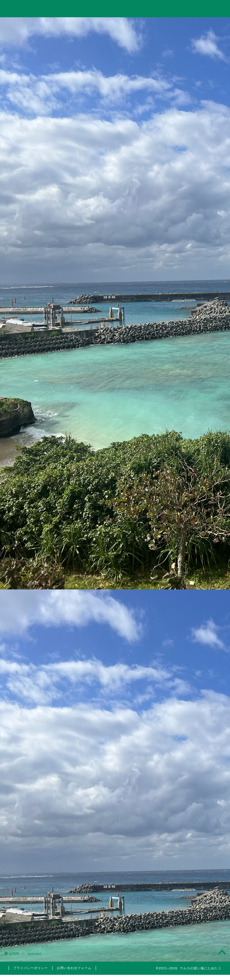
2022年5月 (195, 848)
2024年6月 (195, 760)
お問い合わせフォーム (74, 968)
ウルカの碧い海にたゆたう (115, 8)
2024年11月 (195, 746)
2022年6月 (195, 833)
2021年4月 (195, 921)
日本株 (198, 630)
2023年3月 (195, 804)
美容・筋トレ (158, 25)
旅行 (114, 25)
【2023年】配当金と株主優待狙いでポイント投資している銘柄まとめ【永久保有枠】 (194, 471)
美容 (195, 699)
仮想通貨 (195, 583)
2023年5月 (195, 790)
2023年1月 (195, 819)
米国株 (198, 637)
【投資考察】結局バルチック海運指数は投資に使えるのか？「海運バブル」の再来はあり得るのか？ (193, 337)
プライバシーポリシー (31, 968)
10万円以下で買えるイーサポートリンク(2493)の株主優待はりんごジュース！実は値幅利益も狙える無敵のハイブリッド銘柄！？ (194, 519)
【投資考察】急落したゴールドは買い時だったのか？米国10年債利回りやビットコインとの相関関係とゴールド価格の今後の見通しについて (194, 389)
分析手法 (198, 623)
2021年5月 (195, 906)
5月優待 (198, 686)
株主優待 (195, 675)
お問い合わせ (203, 26)
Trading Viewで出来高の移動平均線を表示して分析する (193, 434)
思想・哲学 (195, 597)
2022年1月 (195, 892)
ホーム (27, 25)
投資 (71, 25)
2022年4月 (195, 863)
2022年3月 (195, 877)
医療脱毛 (198, 707)
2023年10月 (195, 775)
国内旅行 (198, 661)
